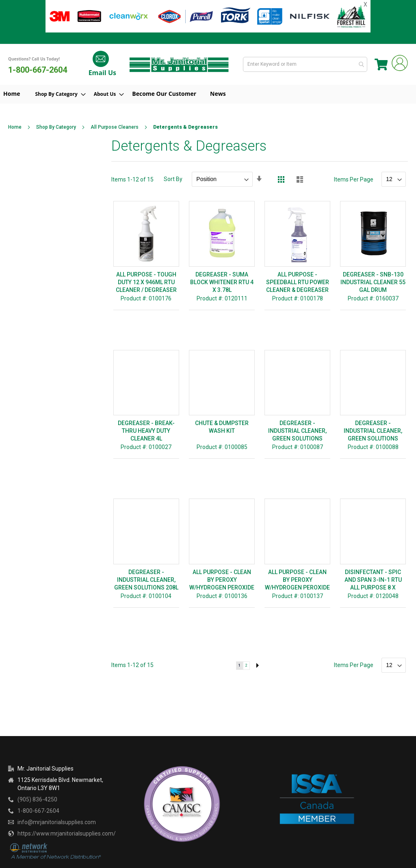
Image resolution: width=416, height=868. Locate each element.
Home (15, 127)
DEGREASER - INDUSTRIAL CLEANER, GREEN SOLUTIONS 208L (146, 580)
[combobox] (306, 64)
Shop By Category (56, 127)
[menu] (208, 94)
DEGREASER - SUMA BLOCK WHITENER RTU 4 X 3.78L (222, 282)
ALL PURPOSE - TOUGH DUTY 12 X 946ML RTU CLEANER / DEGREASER (146, 282)
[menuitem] (62, 94)
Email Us (101, 73)
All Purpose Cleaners (115, 127)
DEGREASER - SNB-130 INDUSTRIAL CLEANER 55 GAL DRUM (373, 282)
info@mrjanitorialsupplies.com (57, 822)
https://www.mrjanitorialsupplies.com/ (67, 833)
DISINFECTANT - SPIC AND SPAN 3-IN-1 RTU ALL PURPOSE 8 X (373, 580)
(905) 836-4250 (37, 799)
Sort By (173, 179)
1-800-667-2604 (38, 70)
